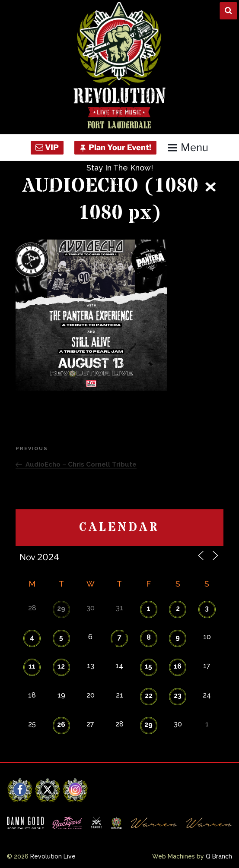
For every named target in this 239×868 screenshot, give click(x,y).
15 (148, 666)
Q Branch (219, 856)
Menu (188, 147)
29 (61, 608)
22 (149, 696)
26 (61, 724)
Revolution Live (53, 856)
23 (178, 696)
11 (32, 666)
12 (61, 666)
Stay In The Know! (120, 168)
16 (178, 666)
